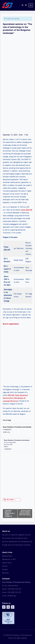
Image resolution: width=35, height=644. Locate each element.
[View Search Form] (23, 5)
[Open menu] (31, 5)
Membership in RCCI (9, 560)
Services (5, 566)
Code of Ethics (7, 563)
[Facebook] (4, 607)
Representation (7, 556)
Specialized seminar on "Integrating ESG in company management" (10, 513)
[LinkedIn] (13, 607)
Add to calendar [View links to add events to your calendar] (10, 500)
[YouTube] (8, 607)
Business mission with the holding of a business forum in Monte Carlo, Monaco (25, 513)
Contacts (5, 570)
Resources (5, 573)
